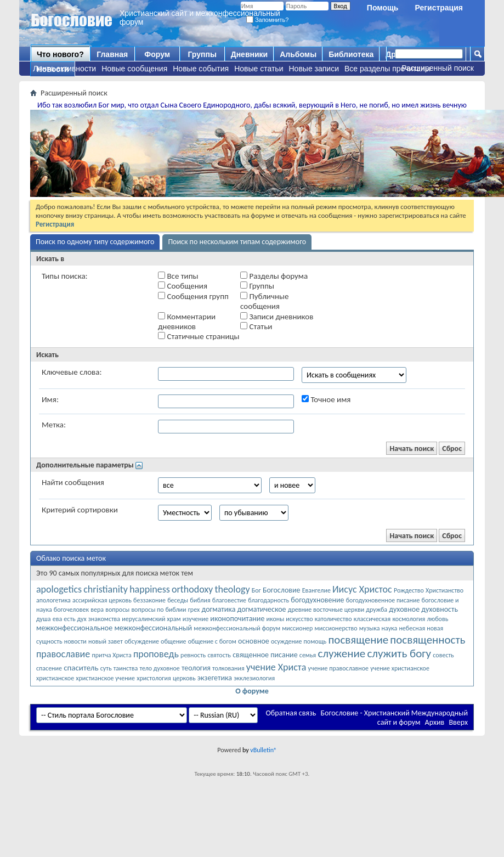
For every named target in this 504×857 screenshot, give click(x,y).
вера (97, 610)
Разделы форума (274, 276)
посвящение (358, 640)
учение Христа (276, 667)
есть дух (75, 619)
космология (409, 619)
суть (106, 668)
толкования (228, 668)
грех (194, 610)
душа (44, 619)
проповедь (156, 654)
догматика (218, 609)
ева (57, 619)
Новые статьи (259, 69)
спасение (49, 668)
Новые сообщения (134, 69)
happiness (150, 589)
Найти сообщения (73, 482)
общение (173, 641)
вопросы (117, 610)
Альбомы (298, 54)
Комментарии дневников (187, 322)
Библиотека (351, 54)
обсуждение (142, 641)
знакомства (104, 619)
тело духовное (159, 668)
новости (75, 641)
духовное (404, 609)
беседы (178, 600)
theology (232, 589)
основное (254, 641)
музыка (370, 628)
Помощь (383, 8)
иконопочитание (237, 619)
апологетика (53, 600)
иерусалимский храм (151, 619)
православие (63, 654)
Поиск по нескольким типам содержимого (237, 242)
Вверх (458, 722)
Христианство (444, 590)
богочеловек (71, 610)
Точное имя (326, 399)
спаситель (81, 668)
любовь (437, 619)
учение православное (338, 668)
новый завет (106, 641)
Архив (435, 722)
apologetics (59, 589)
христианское (55, 678)
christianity (106, 589)
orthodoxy (192, 589)
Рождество (409, 590)
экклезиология (254, 678)
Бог (256, 590)
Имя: (50, 399)
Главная (112, 54)
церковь (184, 678)
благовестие (229, 600)
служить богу (399, 653)
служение (341, 653)
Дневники (250, 54)
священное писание (265, 655)
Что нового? (60, 54)
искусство (299, 619)
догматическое (262, 609)
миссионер (297, 628)
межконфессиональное (74, 628)
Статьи (256, 326)
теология (196, 668)
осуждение (287, 641)
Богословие (282, 590)
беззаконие (149, 600)
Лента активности (64, 69)
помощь (315, 641)
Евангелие (316, 590)
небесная (412, 628)
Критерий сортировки (80, 510)
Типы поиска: (65, 276)
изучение (196, 619)
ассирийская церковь (102, 600)
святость (219, 655)
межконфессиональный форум (237, 628)
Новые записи (314, 69)
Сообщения (183, 286)
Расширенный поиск (438, 68)
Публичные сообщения (264, 301)
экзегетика (215, 678)
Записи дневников (277, 317)
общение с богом (212, 641)
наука (390, 628)
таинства (126, 668)
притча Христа (111, 655)
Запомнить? (268, 20)
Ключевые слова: (72, 372)
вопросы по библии (158, 610)
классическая (372, 619)
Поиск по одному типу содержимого (95, 242)
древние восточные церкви (326, 610)
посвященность (427, 640)
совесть (443, 655)
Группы (202, 54)
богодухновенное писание (383, 600)
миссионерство (336, 628)
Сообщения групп (193, 296)
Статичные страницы (199, 336)
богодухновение (317, 600)
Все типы (178, 276)
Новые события (201, 69)
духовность (440, 609)
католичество (333, 619)
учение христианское (400, 668)
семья (308, 655)
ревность (193, 655)
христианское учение (105, 678)
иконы (276, 619)
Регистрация (439, 8)
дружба (376, 610)
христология (154, 678)
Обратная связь (291, 713)
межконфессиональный (153, 628)
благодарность (268, 600)
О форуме (252, 691)
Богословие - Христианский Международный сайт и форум (394, 718)
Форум (157, 54)
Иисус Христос (362, 589)
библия (200, 600)
